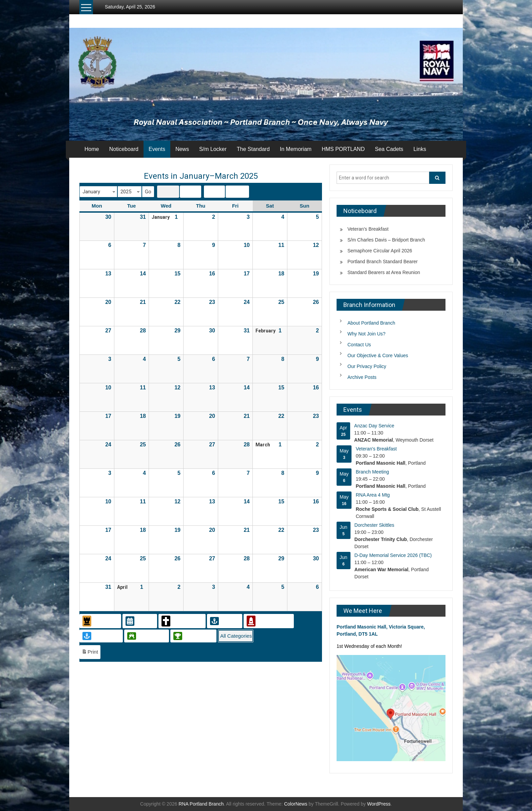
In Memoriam (296, 149)
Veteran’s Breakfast (368, 229)
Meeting (224, 621)
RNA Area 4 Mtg (373, 495)
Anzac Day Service (374, 426)
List (190, 192)
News (182, 149)
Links (420, 149)
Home (92, 149)
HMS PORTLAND (343, 149)
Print (90, 653)
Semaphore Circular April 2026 (380, 251)
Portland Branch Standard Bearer (383, 262)
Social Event (146, 636)
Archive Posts (362, 377)
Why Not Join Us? (366, 334)
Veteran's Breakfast (376, 449)
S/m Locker (213, 149)
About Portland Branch (371, 323)
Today (215, 192)
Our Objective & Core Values (378, 355)
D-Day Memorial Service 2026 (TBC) (393, 555)
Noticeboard (124, 149)
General (139, 621)
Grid (168, 192)
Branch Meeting (372, 472)
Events (157, 149)
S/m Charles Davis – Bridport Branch (386, 240)
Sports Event (193, 636)
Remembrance (268, 621)
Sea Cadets (389, 149)
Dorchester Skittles (374, 525)
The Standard (253, 149)
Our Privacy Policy (367, 366)
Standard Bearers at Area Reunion (384, 272)
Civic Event (100, 621)
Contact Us (359, 345)
